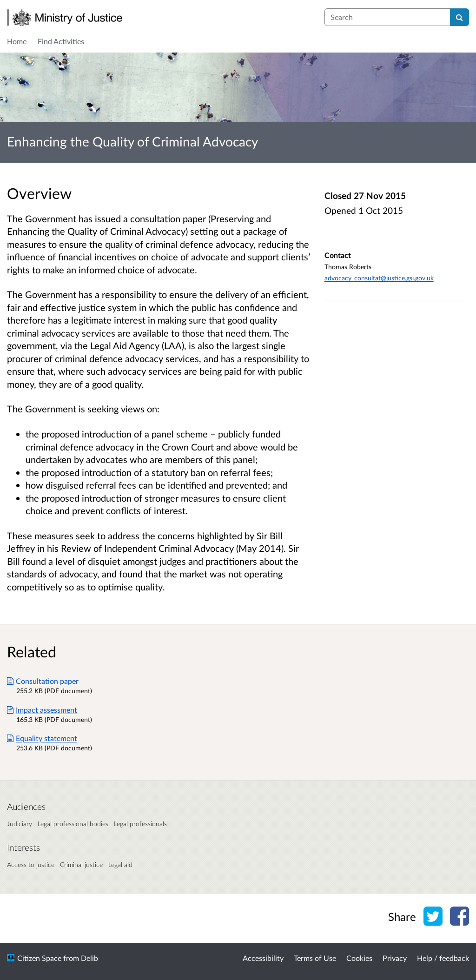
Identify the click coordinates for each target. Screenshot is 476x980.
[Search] (459, 17)
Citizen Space (39, 958)
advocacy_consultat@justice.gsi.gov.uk (379, 278)
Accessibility (263, 958)
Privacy (395, 958)
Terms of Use (315, 958)
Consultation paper (43, 681)
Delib (89, 958)
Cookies (359, 958)
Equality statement (42, 738)
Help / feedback (443, 958)
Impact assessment (42, 710)
